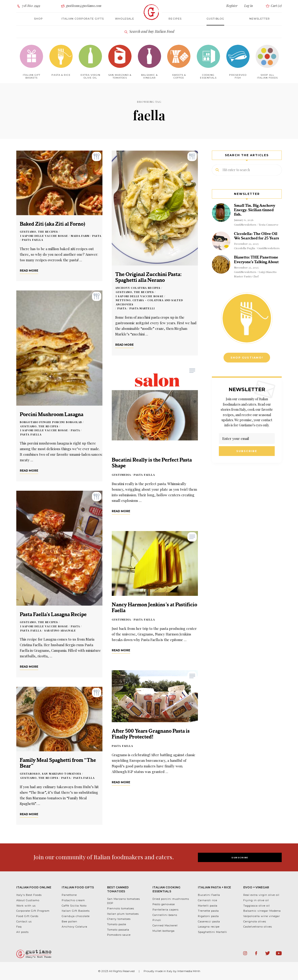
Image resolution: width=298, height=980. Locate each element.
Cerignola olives (255, 921)
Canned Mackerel (165, 925)
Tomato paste (117, 924)
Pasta (97, 236)
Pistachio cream (73, 900)
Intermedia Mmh (189, 971)
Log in (248, 6)
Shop (38, 19)
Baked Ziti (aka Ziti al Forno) (52, 224)
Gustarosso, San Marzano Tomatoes (51, 774)
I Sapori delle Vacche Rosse (44, 236)
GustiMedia (121, 475)
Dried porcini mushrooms (171, 899)
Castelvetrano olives (258, 927)
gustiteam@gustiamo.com (81, 6)
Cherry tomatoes (119, 919)
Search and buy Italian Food (149, 32)
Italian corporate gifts (83, 19)
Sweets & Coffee (179, 76)
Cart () (273, 6)
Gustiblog (215, 19)
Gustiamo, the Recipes (39, 232)
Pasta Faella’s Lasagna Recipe (53, 614)
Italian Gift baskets (32, 76)
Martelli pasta (208, 906)
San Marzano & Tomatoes (120, 76)
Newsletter (260, 19)
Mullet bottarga (164, 931)
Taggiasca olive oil (257, 906)
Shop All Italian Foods (267, 76)
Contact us (24, 921)
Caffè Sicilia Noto (74, 906)
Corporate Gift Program (33, 911)
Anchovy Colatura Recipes (138, 288)
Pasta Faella (32, 240)
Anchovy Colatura (74, 927)
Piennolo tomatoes (121, 908)
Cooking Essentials (208, 76)
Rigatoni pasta (208, 916)
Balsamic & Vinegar (149, 76)
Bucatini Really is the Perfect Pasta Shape (152, 463)
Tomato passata (118, 930)
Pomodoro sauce (119, 935)
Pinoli (157, 920)
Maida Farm (80, 236)
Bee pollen (69, 921)
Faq (19, 927)
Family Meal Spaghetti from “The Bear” (58, 763)
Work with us (26, 906)
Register (232, 6)
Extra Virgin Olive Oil (90, 76)
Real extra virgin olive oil (261, 895)
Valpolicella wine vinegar (262, 916)
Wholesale (125, 19)
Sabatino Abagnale (60, 630)
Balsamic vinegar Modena (262, 911)
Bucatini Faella (209, 895)
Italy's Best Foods (29, 895)
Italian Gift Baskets (76, 911)
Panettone (69, 895)
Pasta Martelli (142, 308)
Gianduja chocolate (76, 916)
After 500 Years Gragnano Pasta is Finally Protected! (151, 734)
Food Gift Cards (27, 916)
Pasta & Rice (61, 75)
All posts (22, 932)
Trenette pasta (208, 911)
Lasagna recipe (209, 927)
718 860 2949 (28, 6)
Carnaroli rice (208, 900)
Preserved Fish (238, 76)
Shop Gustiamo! (247, 358)
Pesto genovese (164, 904)
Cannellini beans (165, 915)
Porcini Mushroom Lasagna (52, 414)
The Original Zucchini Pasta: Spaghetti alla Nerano (148, 277)
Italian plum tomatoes (123, 914)
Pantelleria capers (166, 910)
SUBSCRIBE (240, 857)
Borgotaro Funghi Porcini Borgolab (51, 422)
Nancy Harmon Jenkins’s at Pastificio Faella (154, 607)
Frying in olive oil (256, 900)
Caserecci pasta (209, 921)
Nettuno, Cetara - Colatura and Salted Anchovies (149, 302)
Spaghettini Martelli (212, 932)
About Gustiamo (28, 900)
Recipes (175, 19)
